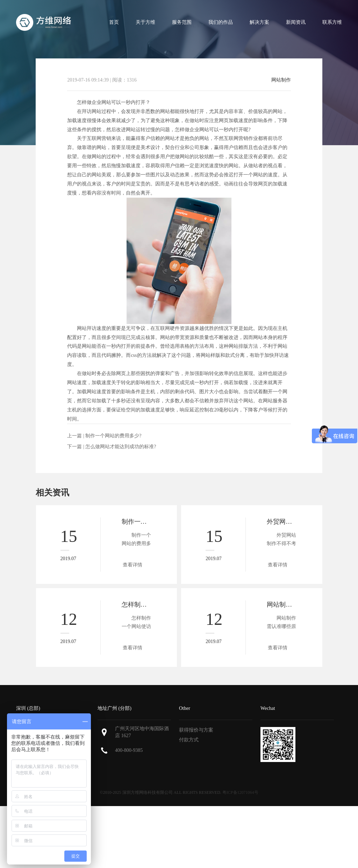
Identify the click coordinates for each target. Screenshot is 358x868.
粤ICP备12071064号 (240, 792)
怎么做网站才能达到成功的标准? (121, 447)
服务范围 (182, 22)
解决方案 (259, 22)
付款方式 (189, 740)
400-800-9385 (129, 750)
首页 (114, 22)
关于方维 (145, 22)
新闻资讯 (296, 22)
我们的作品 (221, 22)
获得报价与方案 (196, 730)
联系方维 (332, 22)
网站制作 (281, 80)
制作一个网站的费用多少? (113, 436)
